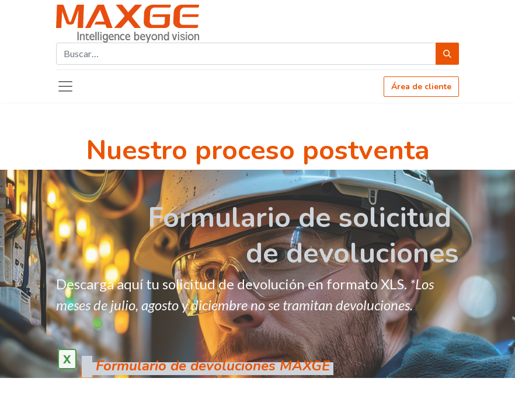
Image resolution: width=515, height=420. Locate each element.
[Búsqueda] (447, 54)
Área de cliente (421, 87)
